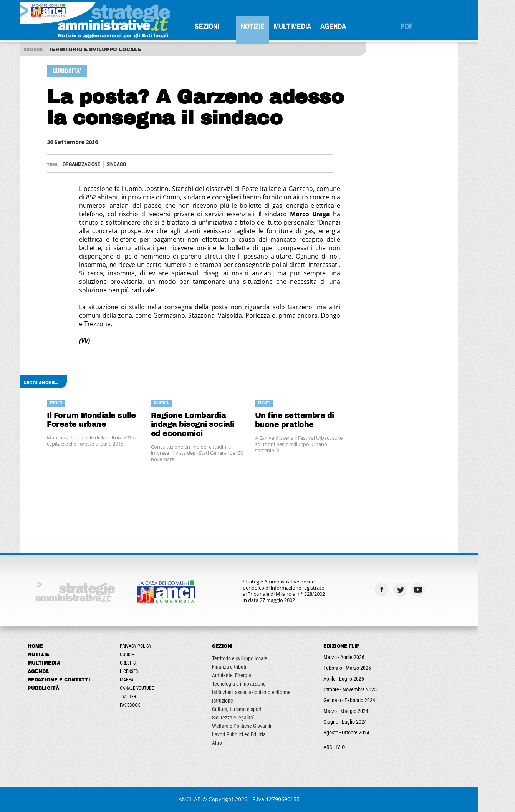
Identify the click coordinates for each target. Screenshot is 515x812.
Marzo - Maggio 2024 (365, 711)
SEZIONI (226, 26)
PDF (426, 26)
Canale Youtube (156, 688)
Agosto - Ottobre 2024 (365, 732)
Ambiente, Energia (250, 675)
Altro (236, 743)
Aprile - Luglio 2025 (363, 679)
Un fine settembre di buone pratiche (313, 420)
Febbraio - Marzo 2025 (366, 668)
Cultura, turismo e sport (256, 709)
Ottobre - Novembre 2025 (369, 689)
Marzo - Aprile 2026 (363, 657)
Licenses (148, 671)
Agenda (352, 26)
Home (54, 646)
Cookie (146, 655)
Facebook (149, 705)
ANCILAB (208, 799)
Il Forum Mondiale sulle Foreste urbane (110, 420)
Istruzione (241, 701)
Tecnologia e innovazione (258, 684)
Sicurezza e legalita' (252, 718)
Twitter (147, 697)
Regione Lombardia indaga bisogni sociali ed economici (211, 425)
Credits (147, 663)
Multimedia (311, 26)
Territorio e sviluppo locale (258, 658)
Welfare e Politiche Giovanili (260, 726)
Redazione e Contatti (78, 680)
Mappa (146, 680)
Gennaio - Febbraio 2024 (368, 700)
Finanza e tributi (248, 667)
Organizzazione (100, 164)
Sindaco (135, 164)
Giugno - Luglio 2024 (364, 722)
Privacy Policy (154, 646)
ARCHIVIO (353, 747)
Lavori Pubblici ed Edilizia (258, 734)
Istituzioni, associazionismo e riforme (270, 692)
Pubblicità (62, 688)
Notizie (272, 26)
